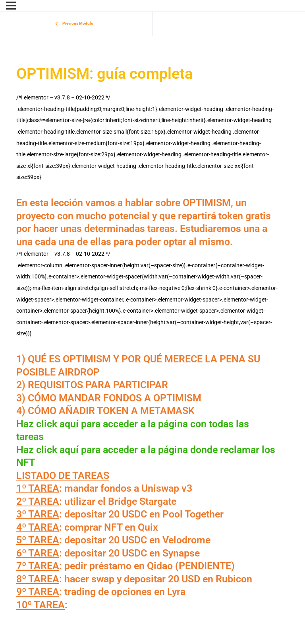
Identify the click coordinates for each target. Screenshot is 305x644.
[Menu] (11, 6)
